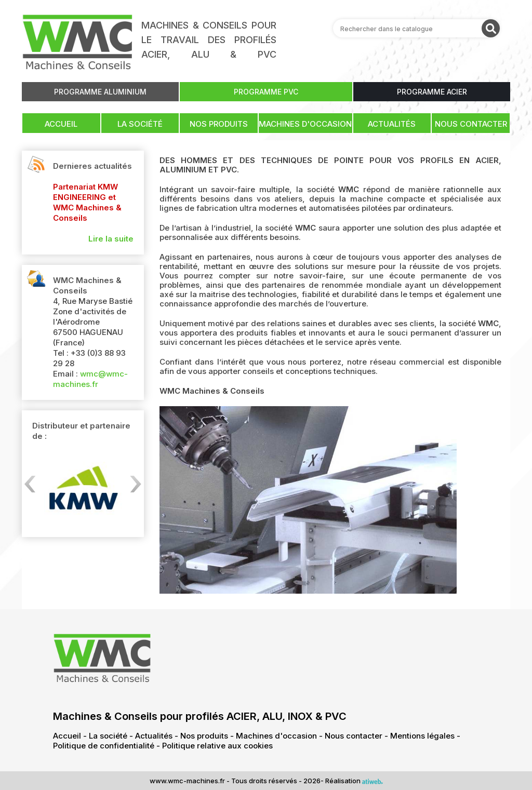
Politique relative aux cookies (217, 746)
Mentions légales (422, 736)
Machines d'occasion (305, 124)
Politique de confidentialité (104, 746)
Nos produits (219, 124)
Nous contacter (471, 124)
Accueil (61, 124)
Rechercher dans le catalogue (387, 28)
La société (140, 124)
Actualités (392, 124)
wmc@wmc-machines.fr (90, 379)
